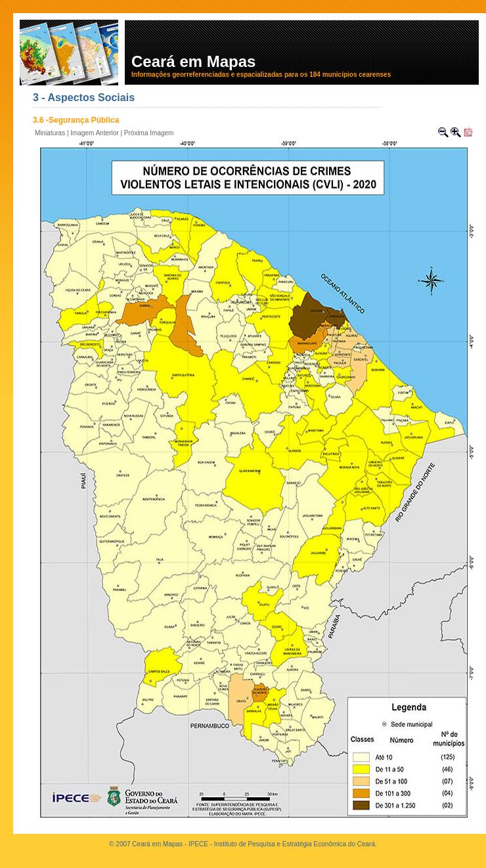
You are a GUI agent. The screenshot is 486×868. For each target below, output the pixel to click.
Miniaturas (50, 133)
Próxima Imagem (149, 133)
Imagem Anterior (94, 133)
